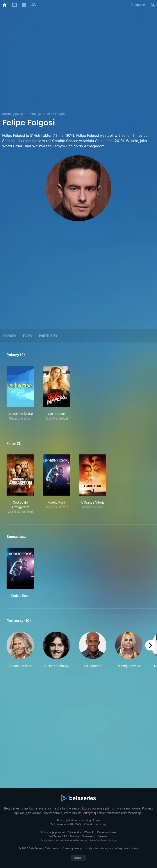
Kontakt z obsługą (95, 824)
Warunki (89, 832)
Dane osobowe (106, 832)
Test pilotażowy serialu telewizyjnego (63, 840)
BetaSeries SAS (57, 836)
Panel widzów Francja (103, 840)
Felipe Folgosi (56, 114)
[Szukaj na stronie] (153, 5)
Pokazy (10, 336)
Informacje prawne (53, 832)
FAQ (78, 824)
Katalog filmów (91, 820)
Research (103, 836)
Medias (74, 836)
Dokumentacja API (62, 824)
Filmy (28, 336)
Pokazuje (34, 114)
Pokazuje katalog (68, 820)
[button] (20, 650)
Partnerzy (48, 336)
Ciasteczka (74, 832)
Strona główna (13, 114)
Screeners (88, 836)
